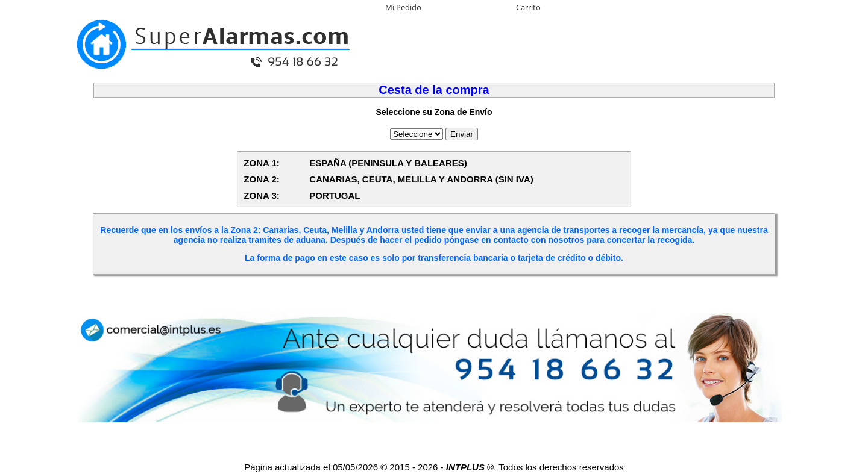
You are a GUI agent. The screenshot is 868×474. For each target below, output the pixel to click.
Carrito (528, 7)
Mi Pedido (403, 7)
